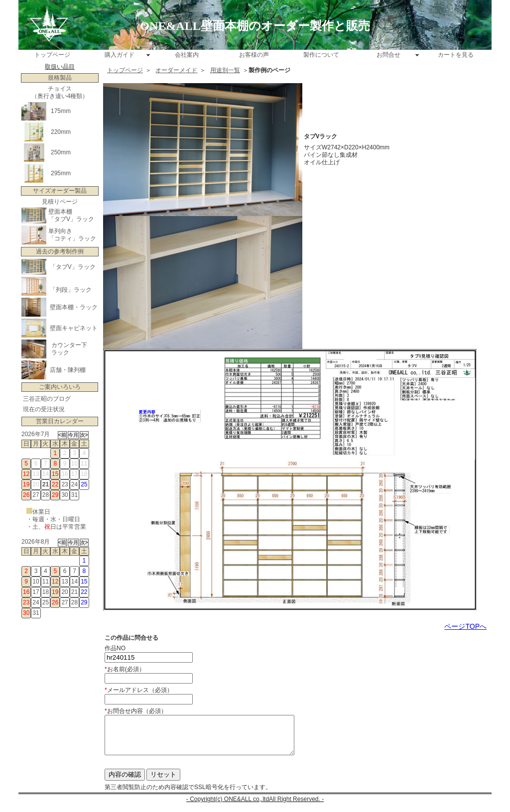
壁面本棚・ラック (74, 307)
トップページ (52, 55)
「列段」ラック (71, 290)
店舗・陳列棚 (68, 370)
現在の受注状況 (44, 409)
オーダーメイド (176, 70)
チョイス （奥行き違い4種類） (60, 92)
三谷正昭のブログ (47, 399)
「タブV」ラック (71, 219)
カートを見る (456, 55)
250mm (61, 152)
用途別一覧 (225, 70)
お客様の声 (254, 55)
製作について (321, 55)
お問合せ (388, 55)
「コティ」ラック (72, 238)
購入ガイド (120, 55)
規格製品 (60, 78)
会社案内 (187, 55)
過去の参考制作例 (60, 251)
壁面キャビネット (74, 328)
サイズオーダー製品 (60, 191)
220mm (61, 132)
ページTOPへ (465, 626)
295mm (61, 173)
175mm (61, 111)
